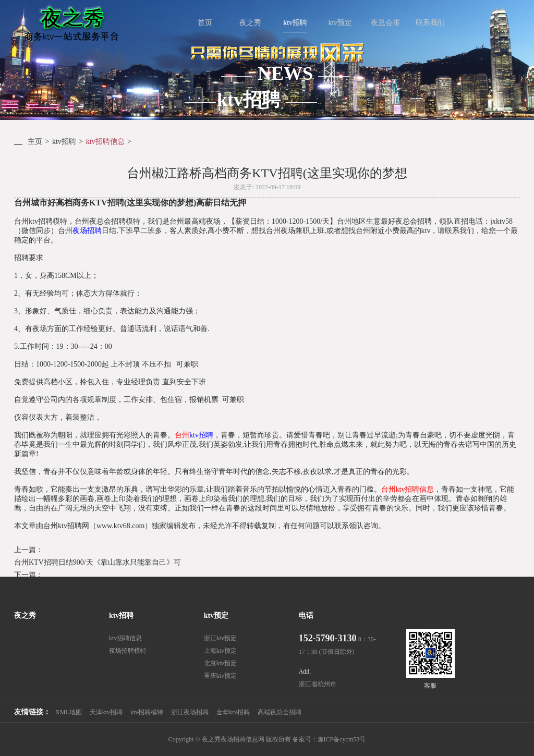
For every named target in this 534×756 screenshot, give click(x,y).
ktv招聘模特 (147, 712)
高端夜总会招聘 (280, 712)
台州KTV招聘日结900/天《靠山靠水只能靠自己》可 (98, 562)
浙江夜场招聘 (190, 712)
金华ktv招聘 (233, 712)
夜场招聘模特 (128, 651)
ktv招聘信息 (105, 142)
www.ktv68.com (120, 526)
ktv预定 (216, 615)
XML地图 (69, 712)
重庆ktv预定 (220, 676)
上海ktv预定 (220, 651)
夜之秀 (25, 615)
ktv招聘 (64, 142)
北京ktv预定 (220, 663)
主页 (35, 142)
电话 (306, 615)
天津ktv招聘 (106, 712)
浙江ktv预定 (220, 638)
